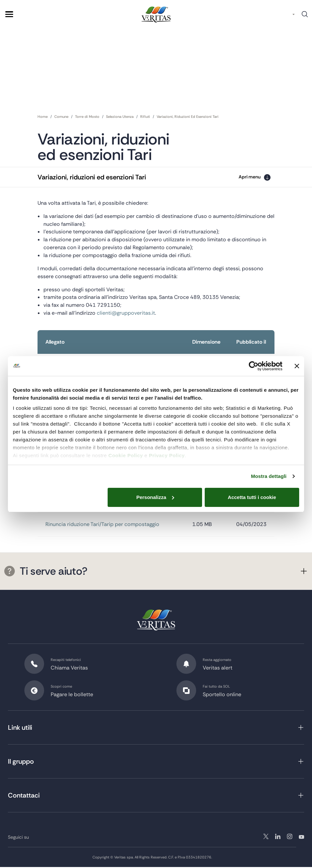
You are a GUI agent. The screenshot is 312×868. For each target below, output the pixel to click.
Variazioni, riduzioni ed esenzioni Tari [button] (92, 177)
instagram (278, 838)
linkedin (290, 838)
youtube (301, 838)
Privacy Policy (167, 455)
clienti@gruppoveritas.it (126, 314)
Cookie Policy (126, 455)
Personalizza (155, 497)
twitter (266, 838)
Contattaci (24, 797)
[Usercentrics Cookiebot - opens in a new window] (254, 366)
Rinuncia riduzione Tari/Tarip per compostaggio (102, 526)
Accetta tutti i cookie (252, 497)
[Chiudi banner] (297, 366)
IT (287, 14)
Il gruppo (21, 763)
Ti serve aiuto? (46, 572)
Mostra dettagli (269, 476)
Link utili (20, 729)
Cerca (305, 17)
